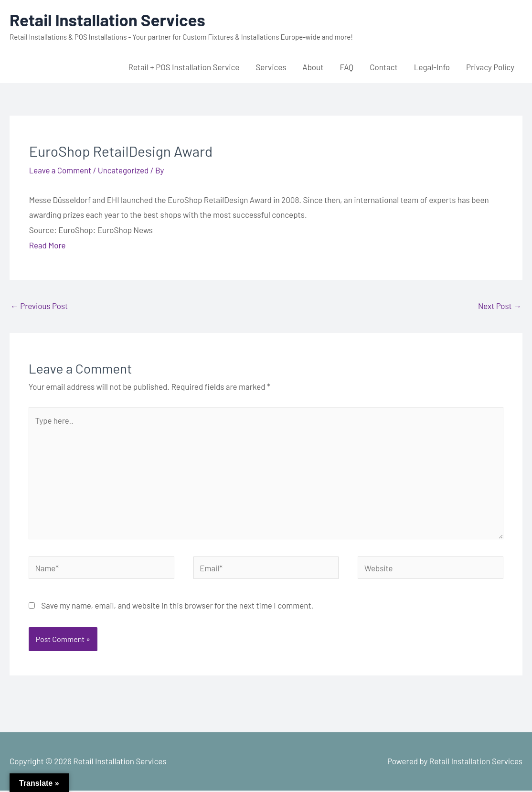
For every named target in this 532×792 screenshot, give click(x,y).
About (313, 67)
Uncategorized (124, 170)
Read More (48, 245)
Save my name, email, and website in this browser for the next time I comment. (177, 607)
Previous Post (39, 306)
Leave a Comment (61, 170)
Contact (384, 67)
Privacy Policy (490, 67)
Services (271, 67)
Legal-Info (432, 67)
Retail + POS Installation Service (184, 67)
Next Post (500, 306)
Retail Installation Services (108, 20)
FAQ (346, 67)
